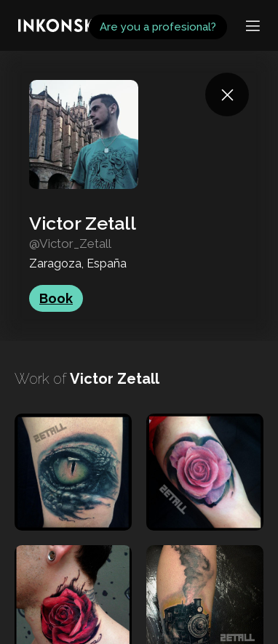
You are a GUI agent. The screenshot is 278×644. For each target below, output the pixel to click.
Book (56, 298)
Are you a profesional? (158, 27)
